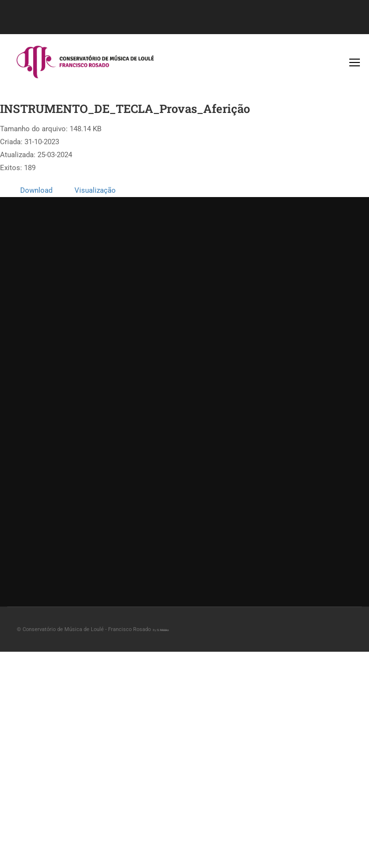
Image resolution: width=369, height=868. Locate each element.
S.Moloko (163, 630)
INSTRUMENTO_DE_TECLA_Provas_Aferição (125, 109)
